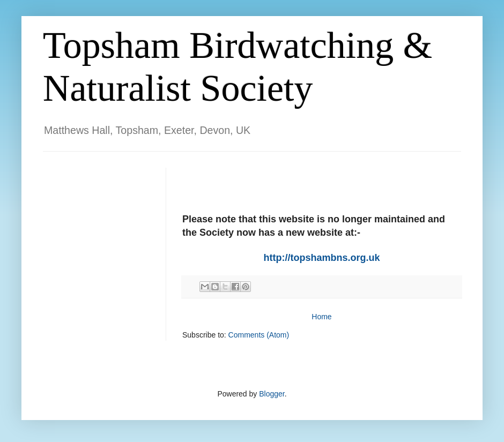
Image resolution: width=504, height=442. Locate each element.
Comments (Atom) (259, 335)
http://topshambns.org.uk (322, 258)
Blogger (272, 394)
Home (321, 317)
